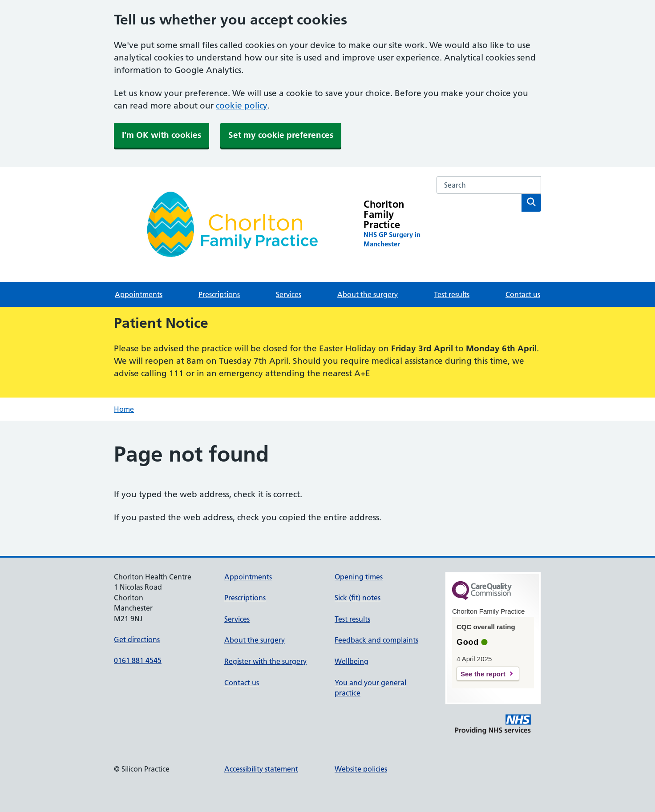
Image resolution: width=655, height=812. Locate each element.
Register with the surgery (265, 661)
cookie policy (242, 106)
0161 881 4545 (138, 660)
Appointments (139, 294)
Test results (452, 294)
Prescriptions (219, 294)
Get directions (137, 639)
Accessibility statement (261, 769)
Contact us (523, 294)
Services (289, 294)
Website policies (361, 769)
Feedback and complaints (376, 640)
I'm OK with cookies (162, 135)
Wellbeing (352, 661)
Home (124, 409)
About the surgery (368, 294)
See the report (483, 674)
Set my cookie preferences (281, 135)
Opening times (359, 577)
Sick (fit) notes (358, 598)
